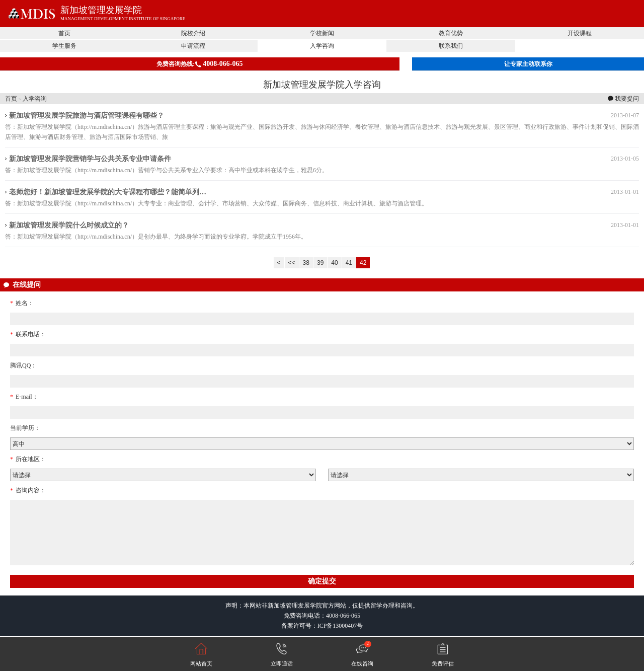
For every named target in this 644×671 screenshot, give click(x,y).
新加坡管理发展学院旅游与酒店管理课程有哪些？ (87, 116)
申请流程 (193, 46)
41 (349, 263)
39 (320, 263)
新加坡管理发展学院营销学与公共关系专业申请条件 (90, 159)
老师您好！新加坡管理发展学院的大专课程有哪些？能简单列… (108, 192)
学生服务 (64, 46)
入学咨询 (322, 46)
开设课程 (580, 33)
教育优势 (451, 33)
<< (292, 263)
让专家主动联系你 (528, 64)
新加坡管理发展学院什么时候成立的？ (69, 225)
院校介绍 (193, 33)
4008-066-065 (343, 616)
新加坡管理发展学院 (101, 10)
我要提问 (627, 99)
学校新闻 (322, 33)
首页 (64, 33)
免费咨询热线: (199, 64)
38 (306, 263)
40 (334, 263)
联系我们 (451, 46)
